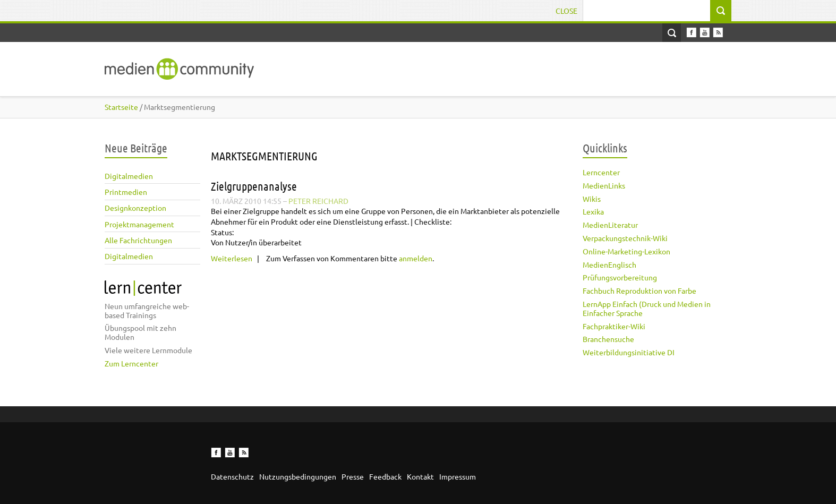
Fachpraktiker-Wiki (614, 326)
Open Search (672, 33)
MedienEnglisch (609, 264)
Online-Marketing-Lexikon (626, 251)
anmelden (416, 258)
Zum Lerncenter (131, 363)
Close (566, 11)
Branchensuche (608, 339)
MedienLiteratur (610, 225)
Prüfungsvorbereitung (620, 277)
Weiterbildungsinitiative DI (629, 352)
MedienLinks (604, 185)
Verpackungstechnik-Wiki (625, 238)
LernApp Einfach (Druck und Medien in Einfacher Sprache (647, 308)
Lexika (593, 211)
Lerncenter (601, 172)
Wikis (592, 199)
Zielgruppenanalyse (254, 186)
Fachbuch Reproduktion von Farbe (639, 291)
